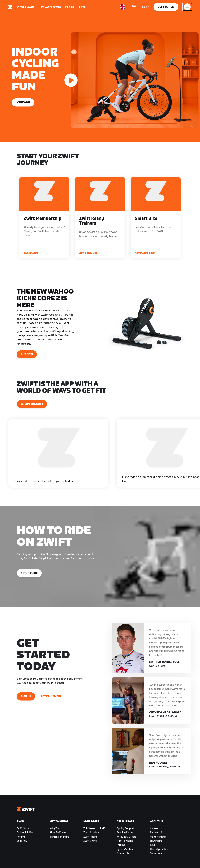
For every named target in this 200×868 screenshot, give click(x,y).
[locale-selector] (123, 8)
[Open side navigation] (187, 8)
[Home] (11, 8)
